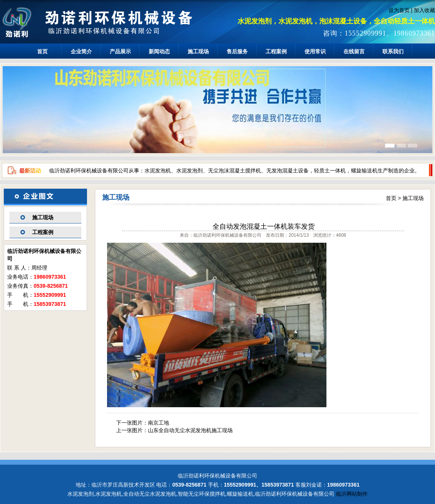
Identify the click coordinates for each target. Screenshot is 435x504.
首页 (42, 51)
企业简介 (81, 51)
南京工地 (158, 423)
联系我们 (393, 51)
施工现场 (198, 51)
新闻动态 (159, 51)
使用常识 (315, 51)
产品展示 (120, 51)
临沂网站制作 (352, 494)
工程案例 (276, 51)
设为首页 (399, 10)
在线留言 (354, 51)
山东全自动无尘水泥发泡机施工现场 (190, 430)
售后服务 (237, 51)
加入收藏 (424, 10)
